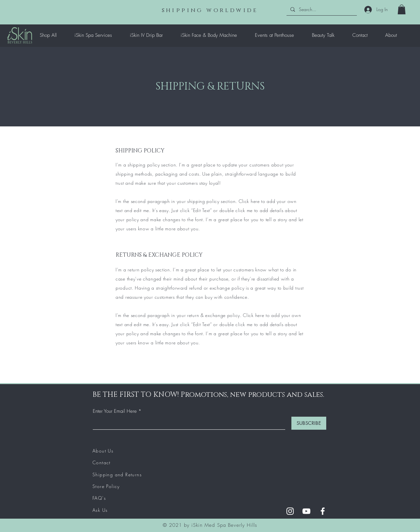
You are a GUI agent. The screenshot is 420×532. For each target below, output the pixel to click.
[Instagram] (290, 511)
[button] (402, 9)
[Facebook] (323, 511)
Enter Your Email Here (115, 411)
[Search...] (321, 9)
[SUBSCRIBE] (309, 423)
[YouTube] (306, 511)
